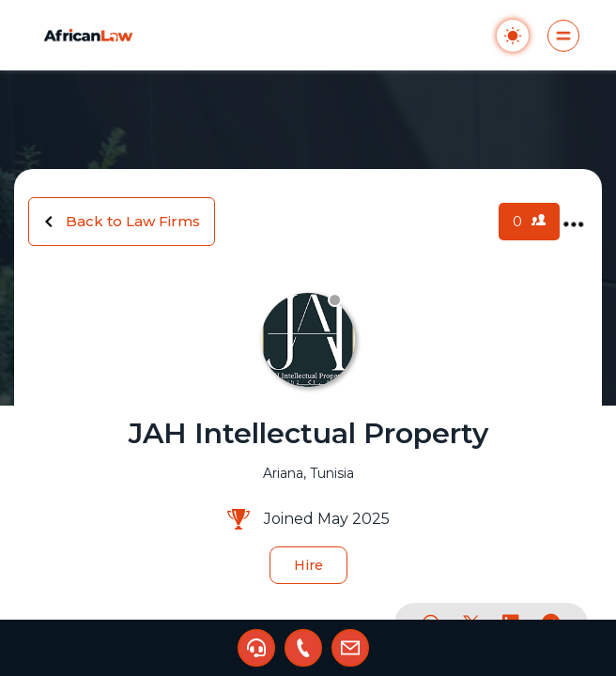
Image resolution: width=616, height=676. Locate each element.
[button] (256, 648)
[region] (308, 338)
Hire (308, 565)
